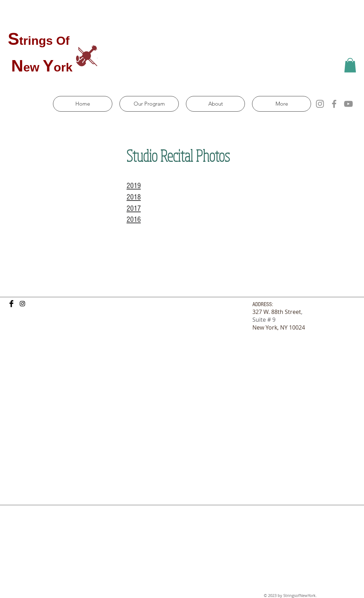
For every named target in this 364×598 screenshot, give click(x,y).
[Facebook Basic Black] (11, 304)
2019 (134, 186)
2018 (134, 197)
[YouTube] (348, 104)
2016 (134, 220)
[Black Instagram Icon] (22, 304)
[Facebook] (334, 104)
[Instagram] (320, 104)
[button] (350, 65)
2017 (134, 209)
